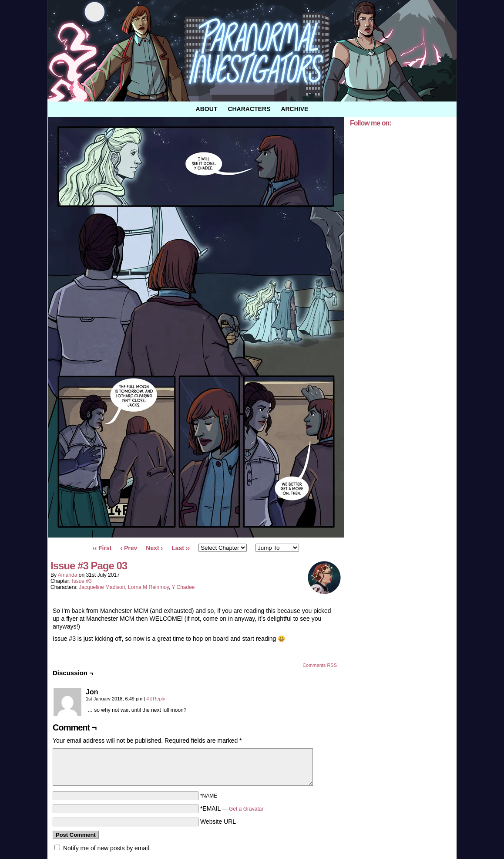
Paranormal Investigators (252, 51)
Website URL (218, 822)
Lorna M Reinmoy (148, 587)
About (207, 109)
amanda (68, 575)
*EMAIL (232, 808)
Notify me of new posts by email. (107, 848)
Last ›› (181, 548)
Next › (154, 548)
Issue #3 (82, 581)
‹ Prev (129, 548)
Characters (249, 109)
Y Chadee (183, 587)
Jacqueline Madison (102, 587)
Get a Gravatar (246, 809)
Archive (294, 109)
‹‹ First (102, 548)
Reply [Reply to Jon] (159, 699)
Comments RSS (320, 665)
